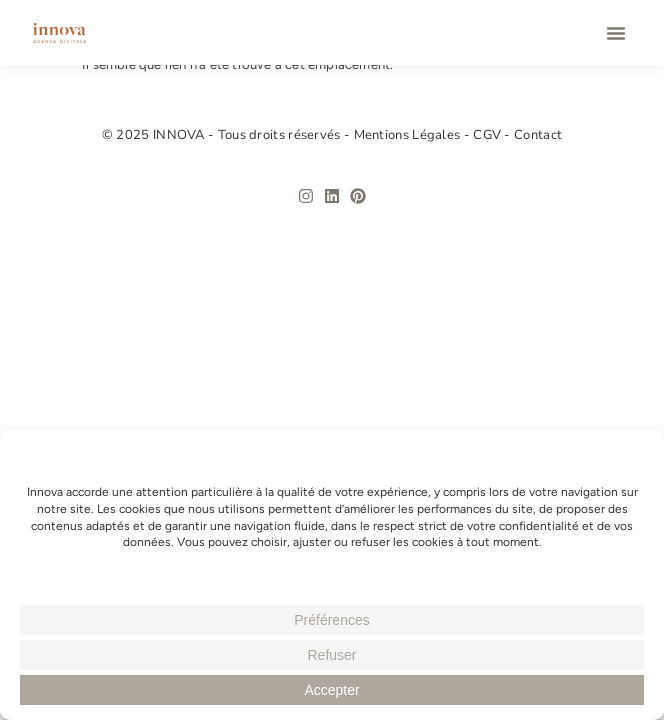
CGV (488, 135)
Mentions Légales (409, 135)
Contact (538, 135)
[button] (616, 33)
